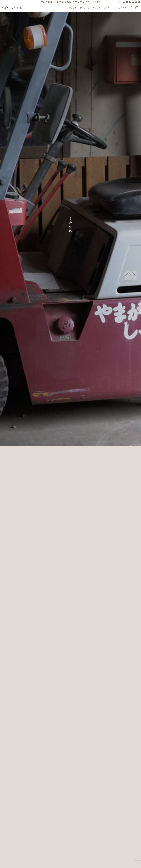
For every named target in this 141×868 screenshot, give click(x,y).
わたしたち (85, 8)
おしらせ (73, 8)
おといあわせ (121, 8)
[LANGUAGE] (118, 2)
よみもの (108, 8)
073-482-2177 (92, 2)
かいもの (97, 8)
